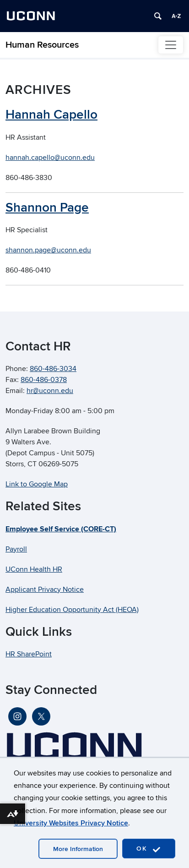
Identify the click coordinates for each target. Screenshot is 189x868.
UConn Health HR (34, 569)
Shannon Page (47, 208)
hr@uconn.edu (50, 391)
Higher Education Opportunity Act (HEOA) (72, 610)
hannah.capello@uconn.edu (50, 158)
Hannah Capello (51, 115)
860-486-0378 (44, 380)
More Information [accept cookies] (78, 849)
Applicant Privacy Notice (45, 590)
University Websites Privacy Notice (71, 823)
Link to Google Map (37, 484)
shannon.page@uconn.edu (48, 250)
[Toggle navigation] (171, 45)
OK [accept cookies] (149, 849)
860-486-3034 (53, 369)
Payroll (16, 549)
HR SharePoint (29, 654)
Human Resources (42, 45)
